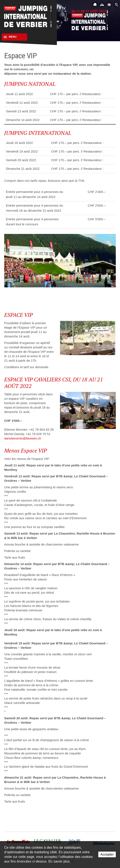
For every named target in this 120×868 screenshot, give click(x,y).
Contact (109, 4)
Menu (9, 37)
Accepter (107, 854)
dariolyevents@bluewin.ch (23, 438)
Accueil (95, 4)
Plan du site (102, 4)
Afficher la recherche (116, 4)
